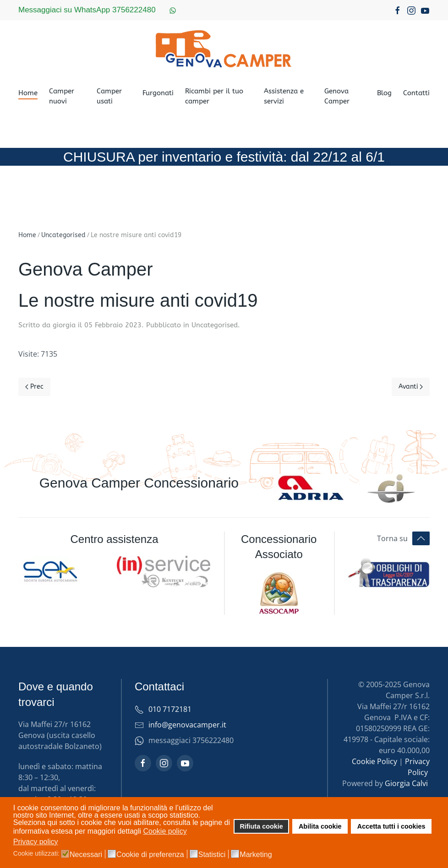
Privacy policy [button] (36, 842)
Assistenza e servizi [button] (284, 96)
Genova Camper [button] (337, 96)
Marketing (256, 855)
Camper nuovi (62, 96)
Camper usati (109, 96)
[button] (421, 538)
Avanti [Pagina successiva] (411, 387)
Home (28, 93)
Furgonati (158, 93)
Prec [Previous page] (34, 387)
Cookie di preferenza (150, 855)
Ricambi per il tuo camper (214, 96)
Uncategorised (215, 325)
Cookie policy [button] (165, 831)
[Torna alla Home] (224, 49)
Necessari (86, 855)
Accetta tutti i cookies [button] (391, 826)
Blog (384, 93)
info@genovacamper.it (187, 725)
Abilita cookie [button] (320, 826)
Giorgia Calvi (406, 783)
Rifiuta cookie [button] (261, 826)
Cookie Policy (374, 761)
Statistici (212, 855)
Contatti (416, 93)
